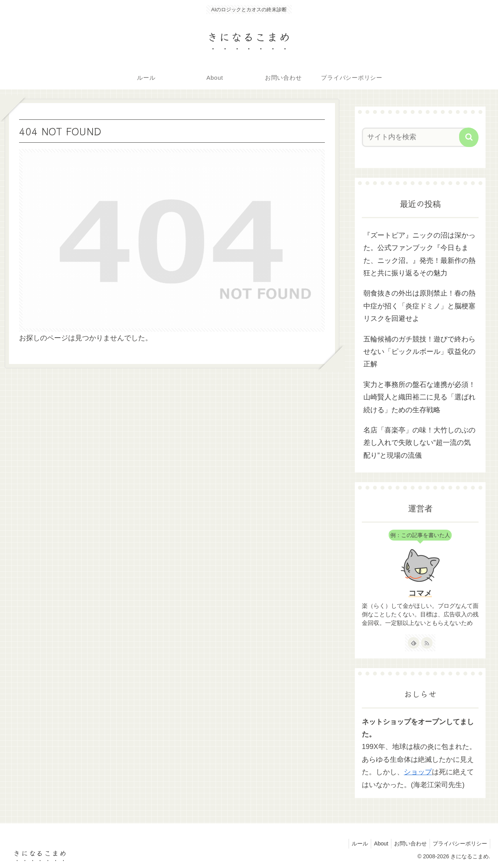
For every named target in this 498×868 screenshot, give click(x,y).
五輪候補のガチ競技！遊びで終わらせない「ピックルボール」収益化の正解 (419, 352)
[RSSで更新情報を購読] (427, 643)
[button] (469, 137)
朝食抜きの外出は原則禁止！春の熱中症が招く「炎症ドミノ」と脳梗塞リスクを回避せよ (419, 306)
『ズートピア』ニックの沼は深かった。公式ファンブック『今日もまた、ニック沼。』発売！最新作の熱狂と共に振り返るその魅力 (419, 254)
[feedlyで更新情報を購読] (414, 643)
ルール (352, 843)
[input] (416, 137)
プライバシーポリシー (459, 843)
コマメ (420, 593)
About (375, 843)
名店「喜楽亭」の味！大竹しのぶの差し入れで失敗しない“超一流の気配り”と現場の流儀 (419, 443)
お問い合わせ (407, 843)
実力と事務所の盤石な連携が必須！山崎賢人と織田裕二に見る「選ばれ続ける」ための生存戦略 (419, 397)
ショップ (418, 772)
